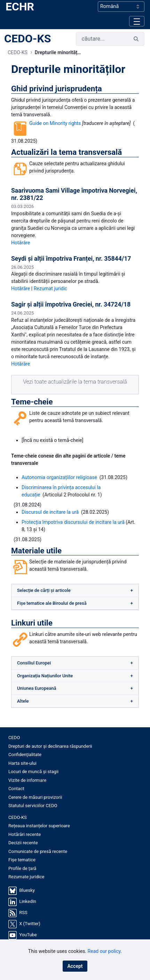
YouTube (28, 935)
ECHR (20, 7)
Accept (75, 966)
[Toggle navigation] (137, 21)
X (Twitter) (30, 924)
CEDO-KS (27, 39)
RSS (23, 912)
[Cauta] (102, 39)
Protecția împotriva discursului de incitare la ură (73, 522)
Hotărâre (21, 243)
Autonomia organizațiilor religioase (59, 477)
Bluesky (27, 890)
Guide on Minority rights (55, 123)
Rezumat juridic (51, 288)
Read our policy (104, 951)
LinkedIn (28, 901)
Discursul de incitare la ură (50, 512)
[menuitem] (75, 738)
